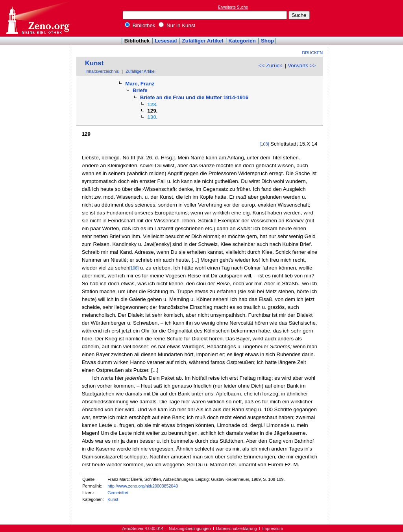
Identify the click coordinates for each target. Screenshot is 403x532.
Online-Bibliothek (37, 18)
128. (152, 104)
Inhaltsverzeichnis (102, 71)
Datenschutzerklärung (237, 528)
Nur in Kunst (177, 25)
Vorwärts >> (302, 66)
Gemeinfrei (118, 493)
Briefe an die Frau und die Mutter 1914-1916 (194, 97)
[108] (264, 144)
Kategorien (242, 41)
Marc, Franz (140, 84)
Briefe (140, 90)
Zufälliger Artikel (203, 41)
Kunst (94, 63)
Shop (267, 41)
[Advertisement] (367, 18)
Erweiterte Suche (233, 7)
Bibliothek (140, 25)
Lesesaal (166, 41)
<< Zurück (270, 66)
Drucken (313, 53)
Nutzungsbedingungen (190, 528)
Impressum (273, 528)
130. (152, 117)
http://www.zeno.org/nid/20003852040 (143, 486)
